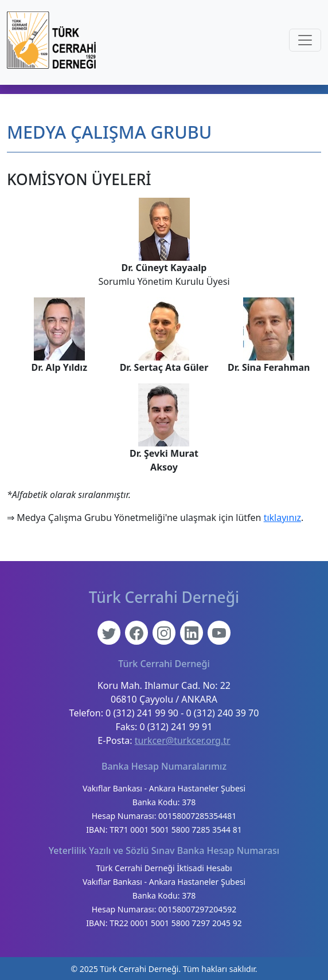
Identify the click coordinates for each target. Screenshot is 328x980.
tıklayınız (282, 518)
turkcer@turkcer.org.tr (183, 740)
